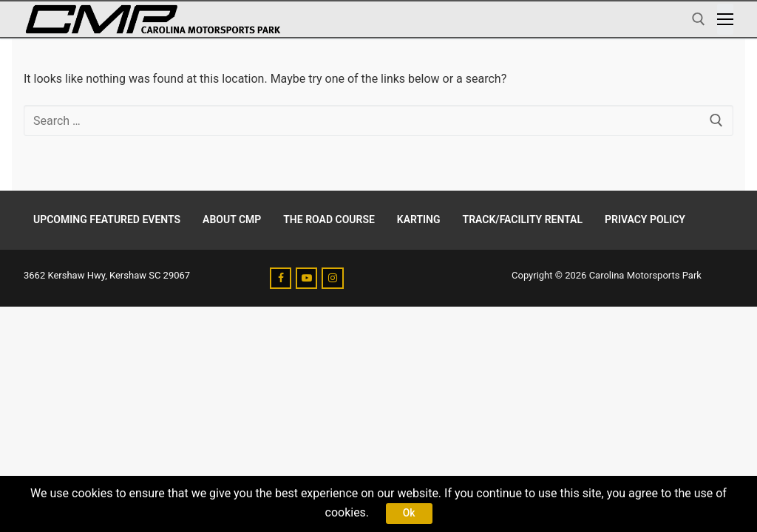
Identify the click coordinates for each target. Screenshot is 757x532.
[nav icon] (725, 19)
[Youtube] (306, 278)
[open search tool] (699, 19)
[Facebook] (281, 278)
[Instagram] (332, 278)
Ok (409, 513)
